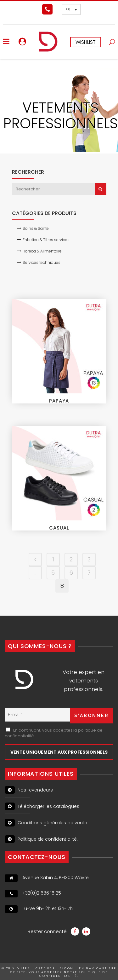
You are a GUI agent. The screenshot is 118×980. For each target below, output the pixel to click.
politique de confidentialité (73, 974)
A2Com (67, 968)
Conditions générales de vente (46, 823)
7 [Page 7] (89, 573)
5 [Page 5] (53, 573)
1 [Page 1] (53, 559)
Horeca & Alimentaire (42, 251)
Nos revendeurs (29, 790)
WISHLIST (86, 42)
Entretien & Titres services (46, 240)
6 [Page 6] (71, 573)
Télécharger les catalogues (42, 806)
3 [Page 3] (89, 559)
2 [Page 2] (71, 559)
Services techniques (42, 262)
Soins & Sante (36, 228)
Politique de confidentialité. (41, 839)
